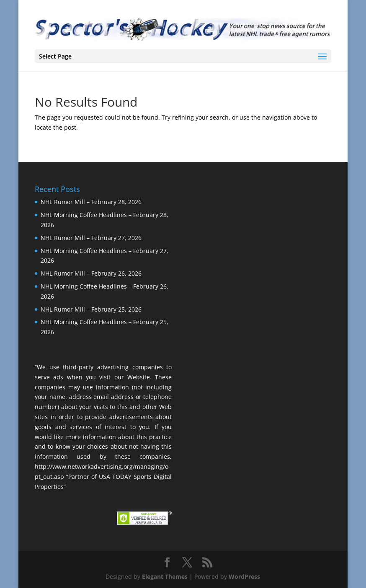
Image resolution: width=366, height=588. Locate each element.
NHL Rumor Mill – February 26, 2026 (91, 273)
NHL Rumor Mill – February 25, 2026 (91, 309)
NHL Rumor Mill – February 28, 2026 (91, 202)
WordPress (244, 576)
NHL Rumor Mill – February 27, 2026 (91, 238)
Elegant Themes (165, 576)
